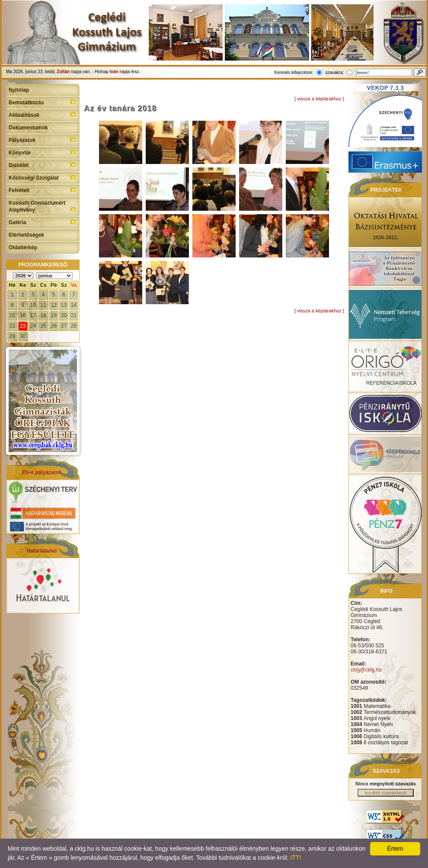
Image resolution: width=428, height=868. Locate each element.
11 (43, 305)
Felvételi (43, 190)
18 (43, 315)
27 (64, 326)
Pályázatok (43, 139)
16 (23, 315)
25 (43, 326)
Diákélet (43, 164)
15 (12, 315)
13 (64, 305)
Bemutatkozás (43, 102)
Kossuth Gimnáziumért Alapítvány (43, 206)
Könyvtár (43, 152)
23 (23, 326)
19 (54, 315)
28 (74, 326)
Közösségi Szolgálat (43, 177)
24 (33, 326)
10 (33, 305)
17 (33, 315)
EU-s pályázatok (42, 473)
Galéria (43, 222)
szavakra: (334, 72)
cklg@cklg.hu (366, 670)
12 (54, 305)
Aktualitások (43, 114)
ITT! (295, 858)
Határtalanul (42, 551)
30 (23, 336)
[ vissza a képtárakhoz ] (319, 99)
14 (74, 305)
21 (74, 315)
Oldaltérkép (23, 248)
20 (64, 315)
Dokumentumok (28, 128)
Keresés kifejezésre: (294, 72)
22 (12, 326)
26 (54, 326)
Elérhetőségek (26, 235)
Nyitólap (19, 90)
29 (12, 336)
